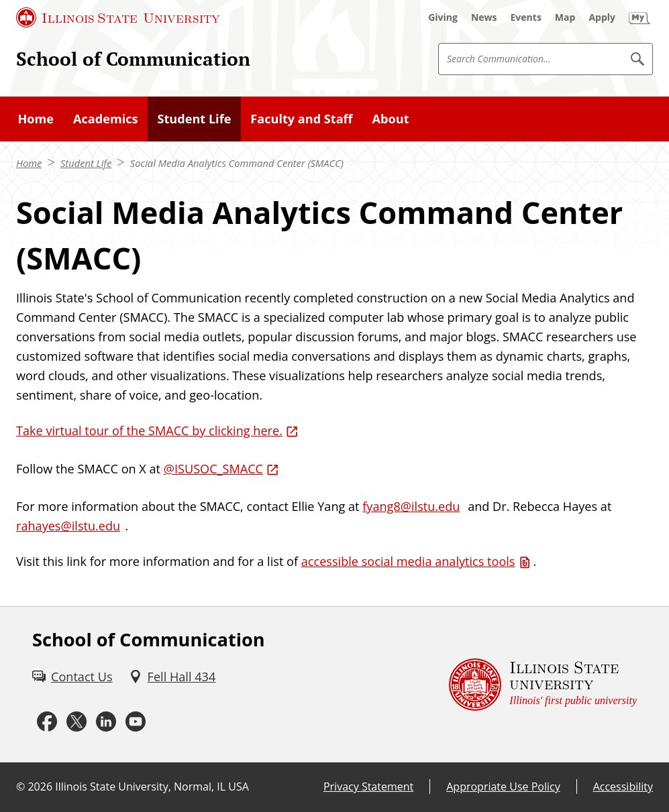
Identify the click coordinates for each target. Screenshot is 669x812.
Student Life (86, 163)
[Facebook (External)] (47, 722)
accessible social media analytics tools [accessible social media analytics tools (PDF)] (408, 561)
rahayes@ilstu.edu (68, 526)
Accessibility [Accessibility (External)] (623, 787)
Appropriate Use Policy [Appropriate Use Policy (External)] (503, 787)
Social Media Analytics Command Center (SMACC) (237, 163)
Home (29, 163)
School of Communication (133, 59)
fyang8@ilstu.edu (411, 506)
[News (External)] (484, 17)
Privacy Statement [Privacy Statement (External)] (368, 787)
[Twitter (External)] (76, 722)
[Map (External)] (565, 17)
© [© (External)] (20, 787)
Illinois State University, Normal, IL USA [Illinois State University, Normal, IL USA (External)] (152, 787)
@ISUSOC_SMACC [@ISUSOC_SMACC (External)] (213, 469)
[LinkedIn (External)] (106, 722)
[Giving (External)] (443, 17)
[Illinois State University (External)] (118, 17)
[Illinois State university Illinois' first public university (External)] (543, 685)
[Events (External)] (526, 17)
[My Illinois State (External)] (639, 17)
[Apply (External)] (602, 17)
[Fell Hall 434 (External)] (172, 677)
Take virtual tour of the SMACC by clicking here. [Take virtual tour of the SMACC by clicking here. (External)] (149, 430)
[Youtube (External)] (136, 722)
